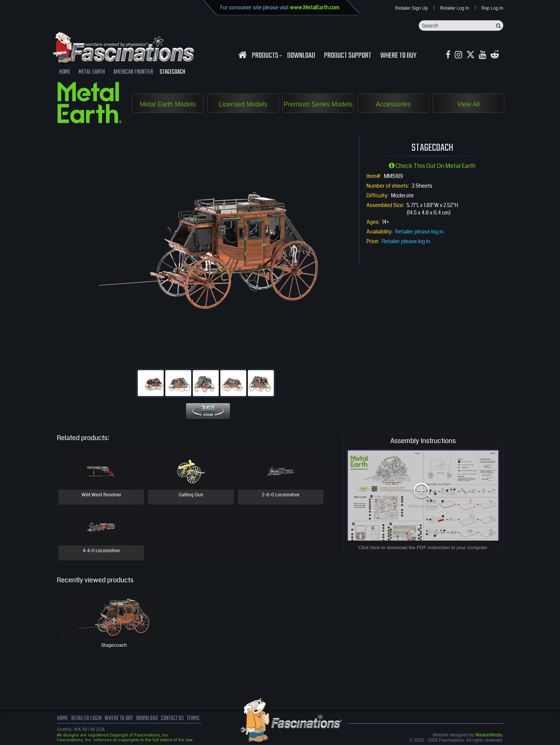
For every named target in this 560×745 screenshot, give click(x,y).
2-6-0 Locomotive (281, 496)
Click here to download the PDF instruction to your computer (423, 548)
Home (63, 719)
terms (197, 719)
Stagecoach (114, 646)
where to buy (119, 719)
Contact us (175, 719)
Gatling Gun (191, 496)
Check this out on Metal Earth (432, 166)
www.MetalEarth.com (315, 7)
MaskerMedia (489, 735)
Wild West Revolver (101, 496)
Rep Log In (492, 8)
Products (266, 56)
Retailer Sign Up (411, 8)
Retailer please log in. (420, 232)
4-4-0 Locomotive (101, 551)
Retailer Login (87, 719)
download (301, 56)
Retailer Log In (455, 8)
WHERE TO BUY (398, 56)
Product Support (348, 56)
